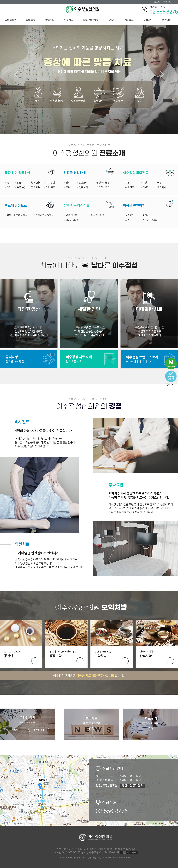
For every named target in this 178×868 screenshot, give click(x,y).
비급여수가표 (129, 852)
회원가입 (167, 2)
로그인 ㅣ (158, 2)
